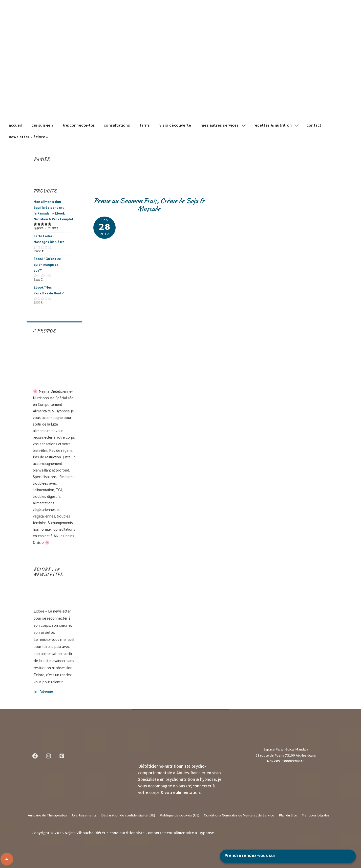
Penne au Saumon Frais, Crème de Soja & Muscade (149, 205)
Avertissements (84, 816)
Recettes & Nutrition (277, 125)
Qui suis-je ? (42, 125)
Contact (314, 125)
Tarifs (145, 125)
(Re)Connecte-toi (79, 125)
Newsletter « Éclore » (28, 137)
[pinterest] (62, 756)
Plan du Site (288, 816)
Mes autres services (224, 125)
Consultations (117, 125)
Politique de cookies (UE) (179, 816)
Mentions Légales (316, 816)
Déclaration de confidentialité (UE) (128, 816)
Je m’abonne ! (44, 692)
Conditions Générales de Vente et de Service (239, 816)
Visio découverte (175, 125)
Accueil (15, 125)
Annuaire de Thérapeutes (47, 816)
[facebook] (35, 756)
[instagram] (49, 756)
